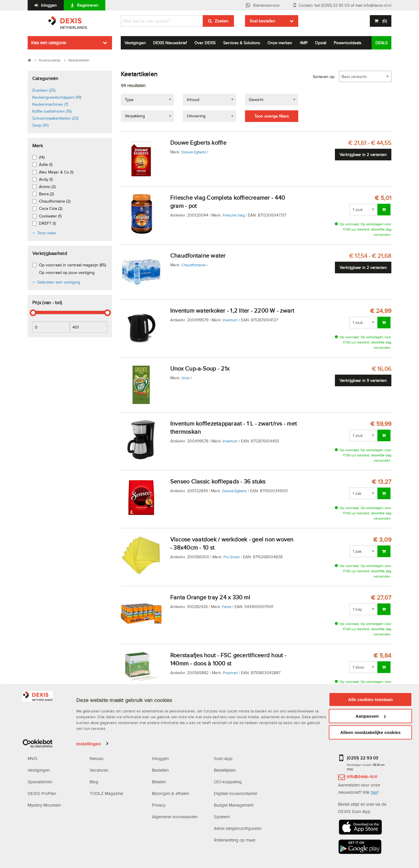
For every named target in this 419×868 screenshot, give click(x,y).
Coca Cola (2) (51, 208)
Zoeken (222, 21)
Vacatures (99, 770)
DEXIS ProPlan (42, 793)
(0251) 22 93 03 (363, 758)
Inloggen (49, 5)
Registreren (88, 5)
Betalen (159, 782)
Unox (185, 378)
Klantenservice (266, 5)
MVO (32, 758)
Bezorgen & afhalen (171, 793)
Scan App (223, 758)
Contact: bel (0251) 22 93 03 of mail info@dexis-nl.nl (345, 5)
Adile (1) (46, 164)
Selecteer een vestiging (59, 282)
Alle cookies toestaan (370, 818)
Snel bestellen (262, 21)
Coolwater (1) (50, 216)
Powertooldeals (348, 43)
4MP (304, 43)
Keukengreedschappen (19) (57, 97)
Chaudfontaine (193, 265)
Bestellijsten (225, 770)
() (384, 21)
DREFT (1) (47, 223)
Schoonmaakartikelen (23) (55, 118)
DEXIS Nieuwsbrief (170, 43)
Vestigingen (135, 43)
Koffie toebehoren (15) (52, 111)
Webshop (223, 747)
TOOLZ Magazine (106, 793)
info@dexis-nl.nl (362, 776)
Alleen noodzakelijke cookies (370, 851)
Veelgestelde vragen (172, 747)
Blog (94, 782)
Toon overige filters (272, 116)
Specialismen (40, 782)
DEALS (381, 43)
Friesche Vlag (234, 215)
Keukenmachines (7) (50, 104)
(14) (42, 157)
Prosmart (230, 673)
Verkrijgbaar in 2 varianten (363, 155)
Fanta (227, 607)
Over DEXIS (205, 43)
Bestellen (160, 770)
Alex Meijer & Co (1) (56, 172)
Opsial (321, 43)
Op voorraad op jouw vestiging (67, 272)
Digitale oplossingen (234, 735)
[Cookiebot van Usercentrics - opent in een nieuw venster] (38, 862)
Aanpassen (371, 834)
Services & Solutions (242, 43)
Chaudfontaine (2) (55, 201)
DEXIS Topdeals (105, 747)
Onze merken (280, 43)
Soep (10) (40, 125)
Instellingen (89, 862)
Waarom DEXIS (42, 747)
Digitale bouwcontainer (236, 793)
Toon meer (47, 233)
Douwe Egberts (194, 152)
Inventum (230, 320)
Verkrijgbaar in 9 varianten (363, 380)
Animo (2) (47, 187)
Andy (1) (46, 179)
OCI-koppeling (228, 782)
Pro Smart (232, 557)
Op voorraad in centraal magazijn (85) (72, 265)
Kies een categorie (49, 43)
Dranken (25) (44, 90)
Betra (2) (46, 194)
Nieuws (97, 758)
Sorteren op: (324, 77)
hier (374, 792)
